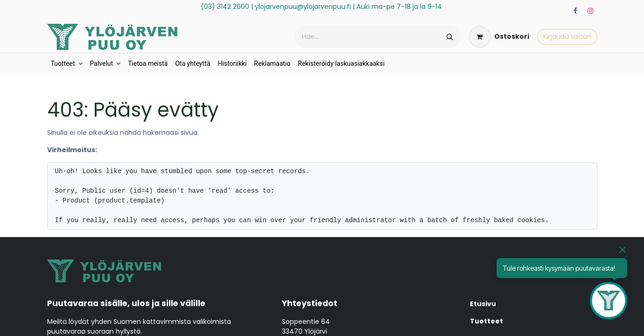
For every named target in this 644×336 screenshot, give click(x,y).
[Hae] (450, 37)
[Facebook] (575, 11)
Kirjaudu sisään (567, 36)
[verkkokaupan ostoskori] (499, 37)
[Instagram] (590, 11)
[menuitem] (67, 64)
